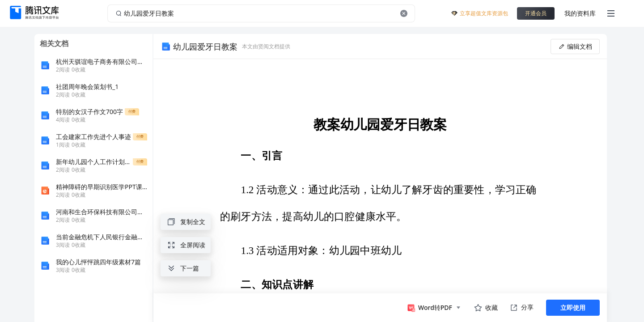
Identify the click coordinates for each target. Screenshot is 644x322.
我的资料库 (580, 13)
